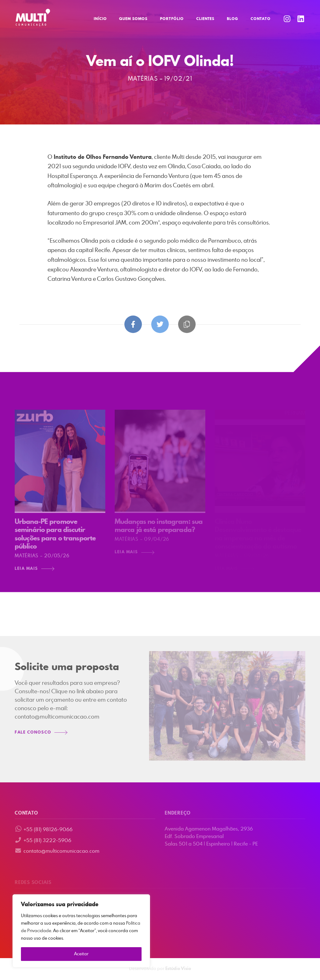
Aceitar (81, 954)
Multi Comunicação (33, 18)
